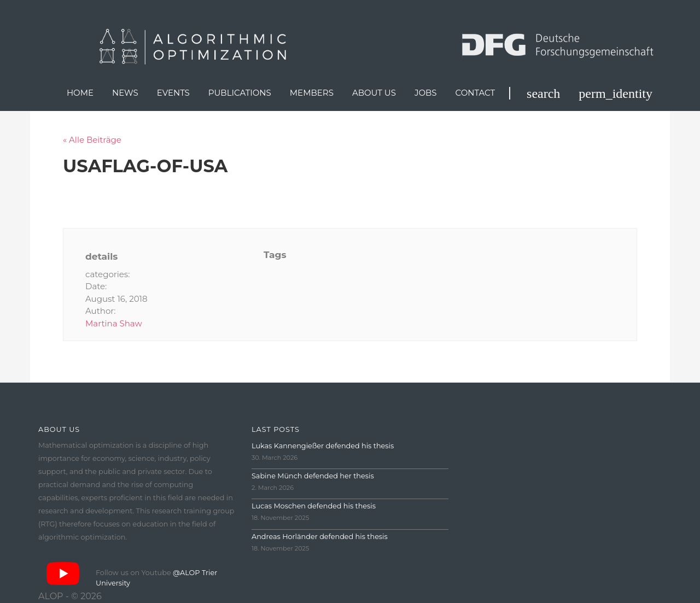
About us (374, 93)
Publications (240, 93)
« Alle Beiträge (92, 140)
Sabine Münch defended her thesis (313, 476)
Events (173, 93)
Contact (476, 93)
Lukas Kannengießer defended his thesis (323, 446)
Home (80, 93)
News (125, 93)
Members (312, 93)
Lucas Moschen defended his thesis (314, 506)
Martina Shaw (114, 323)
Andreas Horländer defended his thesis (320, 537)
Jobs (426, 93)
